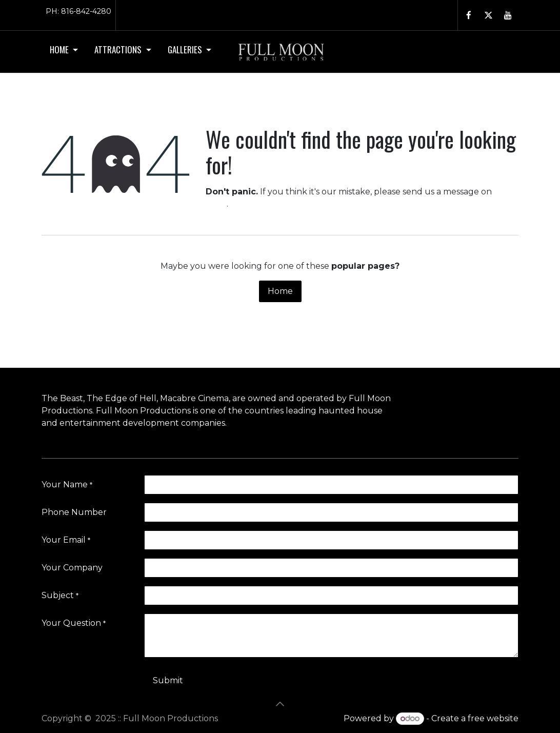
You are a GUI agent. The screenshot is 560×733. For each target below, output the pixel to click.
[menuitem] (64, 52)
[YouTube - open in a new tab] (508, 15)
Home (280, 291)
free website (493, 718)
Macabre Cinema (194, 398)
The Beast (62, 398)
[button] (280, 704)
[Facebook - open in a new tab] (469, 15)
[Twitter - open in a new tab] (488, 15)
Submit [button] (168, 680)
